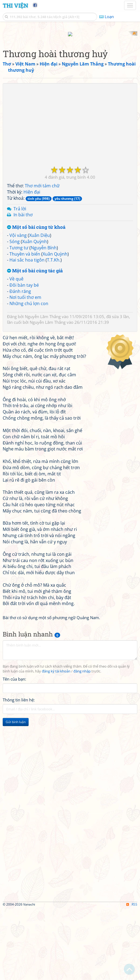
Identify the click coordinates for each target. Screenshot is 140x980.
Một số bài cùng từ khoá (36, 298)
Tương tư (19, 318)
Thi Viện (15, 5)
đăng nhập (82, 742)
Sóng (15, 312)
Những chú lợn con (29, 374)
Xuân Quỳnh (35, 312)
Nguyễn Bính (44, 318)
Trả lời (20, 279)
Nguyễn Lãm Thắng (43, 387)
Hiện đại (32, 263)
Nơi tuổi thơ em (25, 368)
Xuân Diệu (40, 306)
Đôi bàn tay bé (24, 356)
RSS (132, 975)
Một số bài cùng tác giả (35, 342)
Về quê (16, 349)
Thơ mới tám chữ (42, 257)
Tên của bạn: (14, 750)
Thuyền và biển (25, 325)
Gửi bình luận (16, 793)
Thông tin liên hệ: (19, 771)
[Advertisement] (70, 69)
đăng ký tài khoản (56, 742)
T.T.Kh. (54, 331)
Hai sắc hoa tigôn (27, 331)
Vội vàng (18, 306)
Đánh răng (20, 362)
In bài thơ (23, 286)
